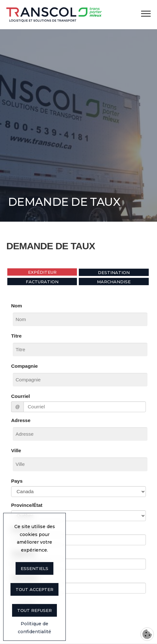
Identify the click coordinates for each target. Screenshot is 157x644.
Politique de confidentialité (34, 628)
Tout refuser (34, 610)
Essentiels (34, 568)
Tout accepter (34, 589)
